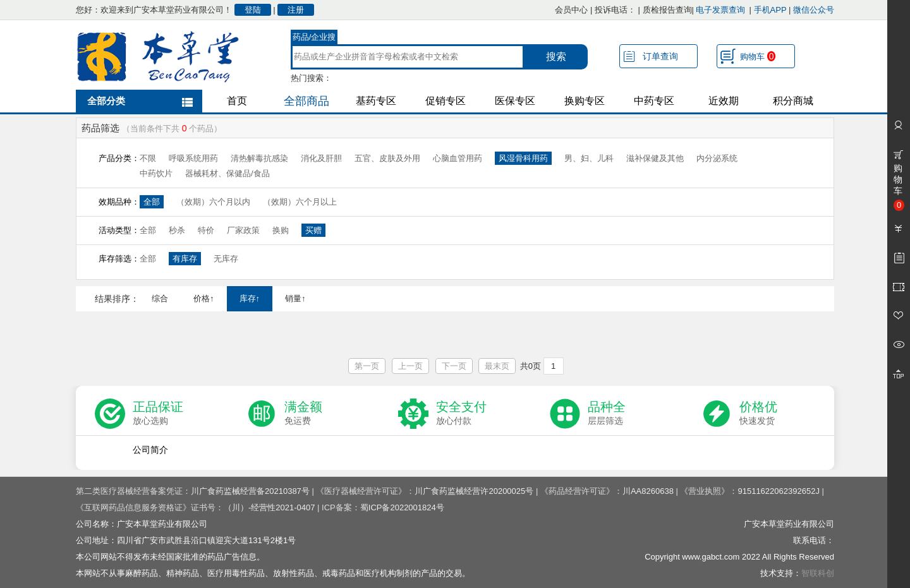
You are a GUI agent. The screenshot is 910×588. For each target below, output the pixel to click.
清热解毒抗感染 (259, 158)
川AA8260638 (648, 491)
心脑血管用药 (458, 158)
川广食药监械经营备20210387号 (250, 491)
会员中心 (571, 10)
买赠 (313, 230)
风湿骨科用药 (523, 158)
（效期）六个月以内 (213, 202)
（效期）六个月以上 (300, 202)
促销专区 (446, 101)
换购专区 (585, 101)
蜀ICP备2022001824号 (402, 507)
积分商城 (793, 101)
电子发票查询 (720, 10)
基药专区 (376, 101)
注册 (296, 10)
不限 (148, 158)
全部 (152, 202)
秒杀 (177, 230)
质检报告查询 (667, 10)
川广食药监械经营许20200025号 (474, 491)
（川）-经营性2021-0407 (270, 507)
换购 (281, 230)
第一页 (367, 366)
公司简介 (150, 450)
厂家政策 (243, 230)
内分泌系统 (717, 158)
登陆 (253, 10)
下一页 (454, 366)
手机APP (770, 10)
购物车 (758, 56)
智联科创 (818, 573)
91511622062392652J (778, 491)
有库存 (185, 259)
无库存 (226, 259)
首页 (237, 101)
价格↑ (204, 298)
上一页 (410, 366)
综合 (160, 298)
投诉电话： (615, 10)
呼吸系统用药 (193, 158)
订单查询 (660, 56)
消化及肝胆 (321, 158)
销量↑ (295, 298)
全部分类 (106, 101)
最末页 (497, 366)
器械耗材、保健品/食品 (227, 173)
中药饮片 (156, 173)
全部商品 (306, 101)
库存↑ (250, 298)
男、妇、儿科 (589, 158)
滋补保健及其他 (655, 158)
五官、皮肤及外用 (387, 158)
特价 (206, 230)
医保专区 (515, 101)
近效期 (724, 101)
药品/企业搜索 (314, 39)
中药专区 (654, 101)
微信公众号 (814, 10)
